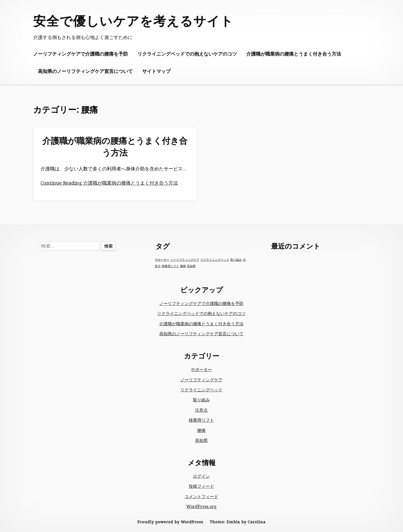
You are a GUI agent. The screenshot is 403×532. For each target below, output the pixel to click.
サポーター (201, 370)
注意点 (201, 410)
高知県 (201, 440)
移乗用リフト (201, 420)
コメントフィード (201, 496)
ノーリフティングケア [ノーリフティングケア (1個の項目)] (185, 260)
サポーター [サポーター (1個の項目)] (162, 260)
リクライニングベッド (201, 390)
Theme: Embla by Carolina (238, 522)
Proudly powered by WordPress (170, 522)
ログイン (201, 476)
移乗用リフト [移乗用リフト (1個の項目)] (170, 266)
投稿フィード (201, 486)
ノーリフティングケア (201, 380)
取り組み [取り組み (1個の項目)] (236, 260)
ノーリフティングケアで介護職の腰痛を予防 (81, 54)
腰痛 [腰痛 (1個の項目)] (183, 266)
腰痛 (201, 430)
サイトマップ (156, 71)
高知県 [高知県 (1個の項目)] (191, 266)
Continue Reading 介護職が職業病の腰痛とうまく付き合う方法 (109, 183)
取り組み (201, 400)
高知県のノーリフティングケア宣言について (85, 71)
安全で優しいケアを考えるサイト (133, 21)
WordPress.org (201, 506)
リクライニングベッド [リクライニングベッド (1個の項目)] (215, 260)
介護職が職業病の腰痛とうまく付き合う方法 (294, 54)
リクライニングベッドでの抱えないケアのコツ (187, 54)
